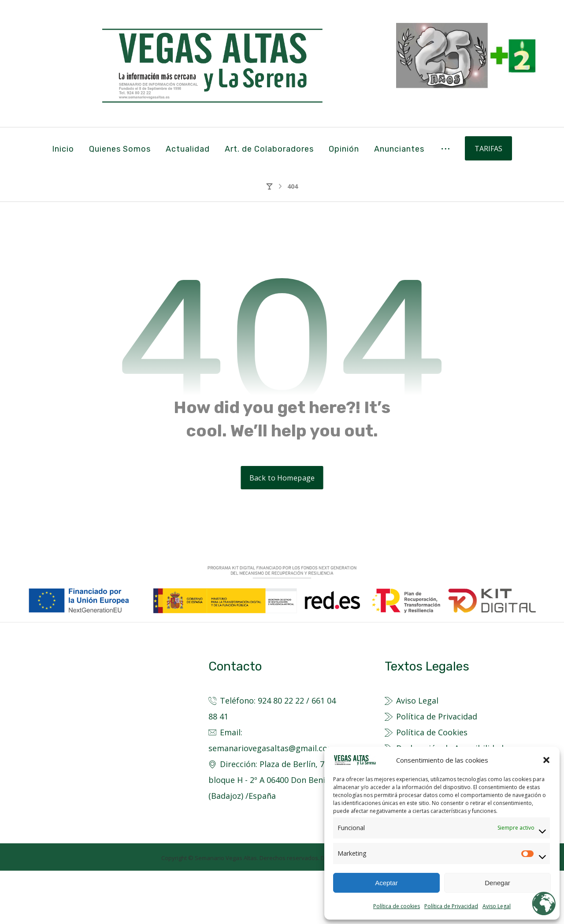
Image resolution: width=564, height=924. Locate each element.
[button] (546, 760)
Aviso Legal (497, 906)
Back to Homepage (282, 531)
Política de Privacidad (451, 906)
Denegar (497, 883)
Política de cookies (397, 906)
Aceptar (386, 883)
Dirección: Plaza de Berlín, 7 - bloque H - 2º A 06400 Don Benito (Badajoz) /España (271, 833)
